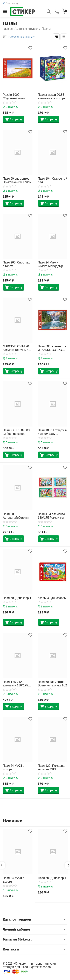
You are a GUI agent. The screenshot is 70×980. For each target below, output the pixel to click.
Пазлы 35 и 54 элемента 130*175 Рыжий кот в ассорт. (17, 684)
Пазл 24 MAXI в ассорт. (14, 767)
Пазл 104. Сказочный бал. (53, 180)
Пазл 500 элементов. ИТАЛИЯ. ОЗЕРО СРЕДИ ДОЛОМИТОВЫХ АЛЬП (52, 348)
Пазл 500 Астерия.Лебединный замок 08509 (17, 516)
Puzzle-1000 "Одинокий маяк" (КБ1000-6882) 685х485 (14, 97)
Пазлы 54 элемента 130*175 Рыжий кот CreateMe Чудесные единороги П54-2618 (52, 516)
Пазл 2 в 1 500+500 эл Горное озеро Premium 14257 (16, 432)
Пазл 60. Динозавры (17, 598)
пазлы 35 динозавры (52, 598)
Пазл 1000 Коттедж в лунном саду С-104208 (52, 432)
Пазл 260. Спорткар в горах (17, 264)
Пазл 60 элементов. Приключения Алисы (17, 180)
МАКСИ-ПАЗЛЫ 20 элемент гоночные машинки (16, 348)
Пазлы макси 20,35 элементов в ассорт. (52, 96)
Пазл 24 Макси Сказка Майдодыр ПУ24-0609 (50, 264)
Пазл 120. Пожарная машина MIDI (52, 767)
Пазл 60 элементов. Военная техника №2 (52, 684)
